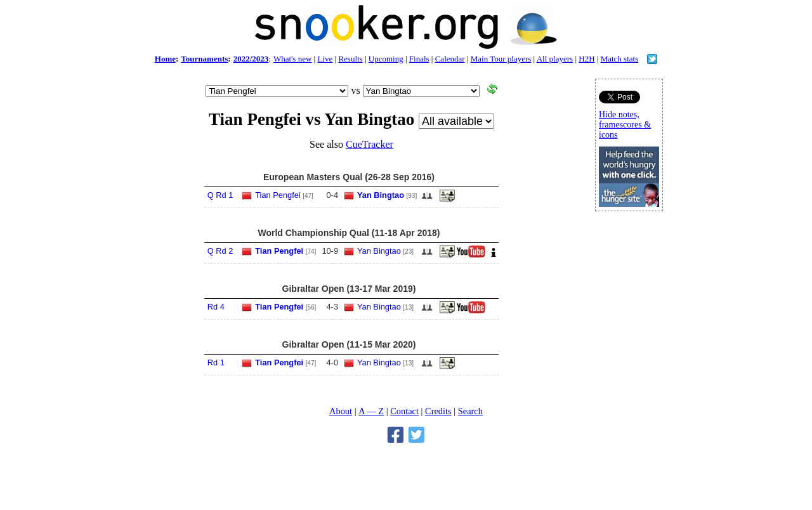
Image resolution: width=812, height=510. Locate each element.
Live (325, 59)
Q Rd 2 (220, 251)
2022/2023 (251, 59)
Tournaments (204, 59)
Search (470, 411)
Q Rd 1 (220, 195)
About (341, 411)
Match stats (620, 59)
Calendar (450, 59)
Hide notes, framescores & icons (625, 125)
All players (555, 59)
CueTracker (370, 144)
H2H (586, 59)
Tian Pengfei (278, 195)
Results (350, 59)
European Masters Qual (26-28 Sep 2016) (349, 177)
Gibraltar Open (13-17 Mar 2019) (349, 289)
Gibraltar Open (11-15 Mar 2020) (349, 344)
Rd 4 (216, 307)
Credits (438, 411)
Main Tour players (501, 59)
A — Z (371, 411)
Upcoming (386, 59)
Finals (419, 59)
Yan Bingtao (381, 195)
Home (165, 59)
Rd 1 (216, 363)
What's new (292, 59)
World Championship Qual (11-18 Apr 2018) (349, 233)
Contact (404, 411)
